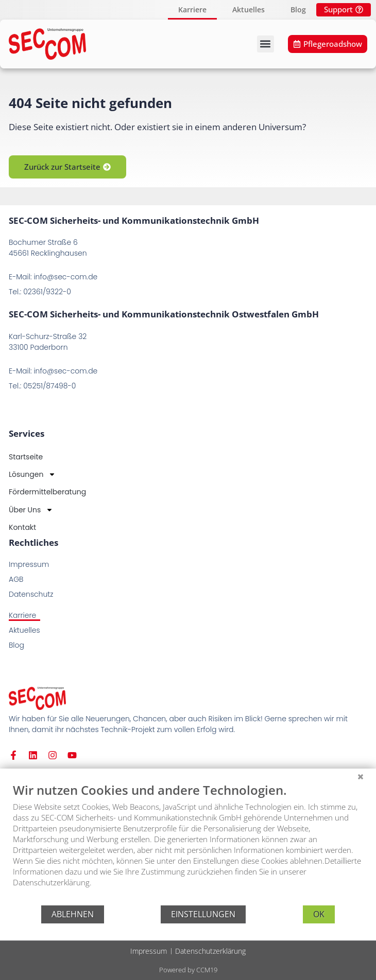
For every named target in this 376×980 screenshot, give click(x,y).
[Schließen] (361, 776)
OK (319, 914)
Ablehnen (73, 914)
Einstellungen (203, 914)
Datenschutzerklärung (210, 951)
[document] (188, 843)
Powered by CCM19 (188, 970)
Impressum (149, 951)
